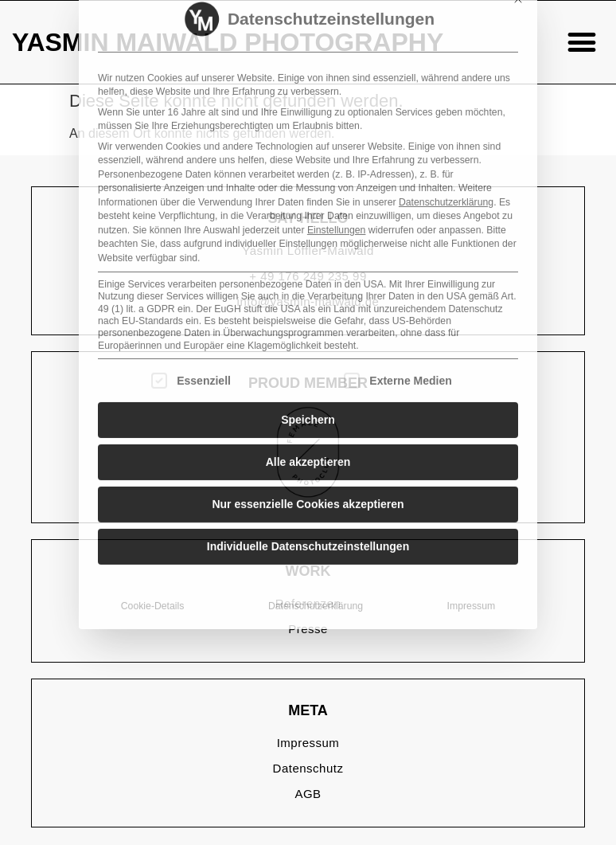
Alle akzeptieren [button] (308, 341)
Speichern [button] (308, 299)
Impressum (472, 485)
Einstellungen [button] (337, 109)
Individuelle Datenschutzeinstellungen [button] (308, 425)
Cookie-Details (153, 485)
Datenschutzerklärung (446, 81)
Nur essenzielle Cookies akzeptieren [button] (308, 383)
